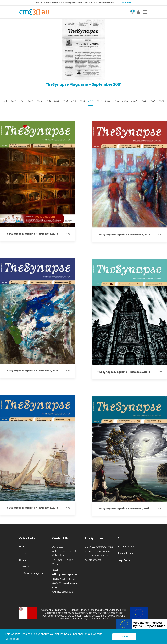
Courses (24, 560)
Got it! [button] (124, 637)
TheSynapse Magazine (32, 573)
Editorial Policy (126, 547)
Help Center (124, 560)
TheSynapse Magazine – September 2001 (84, 84)
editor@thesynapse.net (65, 574)
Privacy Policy (125, 553)
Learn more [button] (13, 639)
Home (23, 547)
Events (23, 553)
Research (24, 567)
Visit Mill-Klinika (124, 3)
